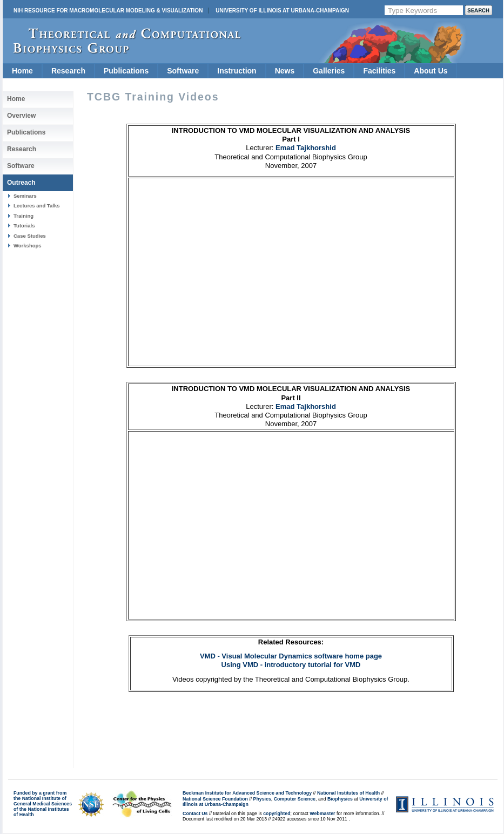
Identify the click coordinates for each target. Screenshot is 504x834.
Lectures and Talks (37, 206)
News (285, 71)
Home (22, 71)
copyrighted (277, 813)
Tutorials (24, 226)
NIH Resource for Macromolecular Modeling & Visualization (108, 11)
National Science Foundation (215, 799)
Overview (21, 116)
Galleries (329, 71)
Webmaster (322, 813)
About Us (431, 71)
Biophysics (340, 799)
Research (68, 71)
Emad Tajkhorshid (306, 148)
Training (23, 216)
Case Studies (30, 236)
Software (183, 71)
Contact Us (195, 813)
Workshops (28, 246)
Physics (262, 799)
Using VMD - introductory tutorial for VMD (291, 665)
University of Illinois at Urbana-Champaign (282, 11)
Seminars (25, 196)
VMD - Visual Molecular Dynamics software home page (291, 656)
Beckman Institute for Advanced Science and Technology (247, 793)
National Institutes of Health (348, 793)
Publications (126, 71)
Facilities (379, 71)
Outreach (21, 183)
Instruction (237, 71)
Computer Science (295, 799)
